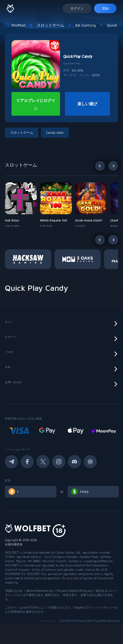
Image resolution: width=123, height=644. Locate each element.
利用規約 (17, 612)
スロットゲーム (51, 25)
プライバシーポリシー (100, 607)
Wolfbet (15, 25)
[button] (22, 205)
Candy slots (55, 132)
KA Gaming (86, 25)
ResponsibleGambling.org (74, 591)
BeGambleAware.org (40, 591)
